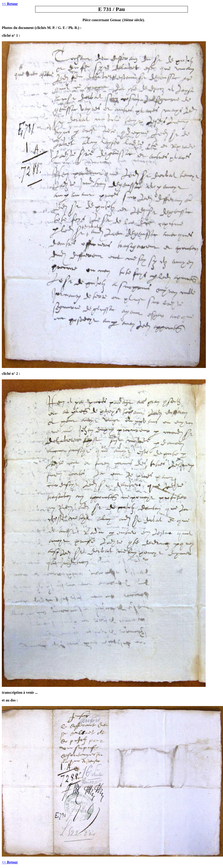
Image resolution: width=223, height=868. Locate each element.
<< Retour (10, 862)
